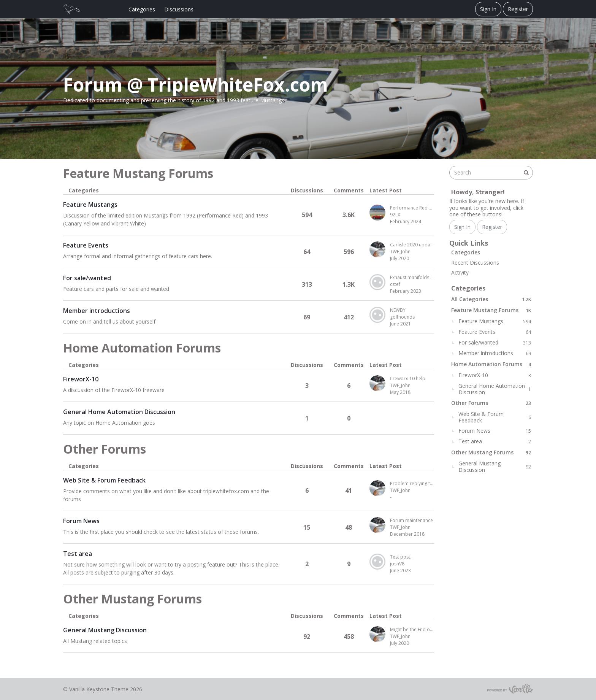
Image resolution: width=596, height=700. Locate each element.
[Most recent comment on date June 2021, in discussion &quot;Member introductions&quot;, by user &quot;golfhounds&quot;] (412, 324)
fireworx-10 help (408, 379)
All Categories (491, 299)
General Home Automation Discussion (119, 412)
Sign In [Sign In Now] (462, 227)
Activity (460, 272)
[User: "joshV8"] (377, 562)
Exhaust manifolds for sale (412, 277)
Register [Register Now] (492, 227)
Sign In (488, 9)
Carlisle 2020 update (412, 245)
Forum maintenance (411, 520)
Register (518, 9)
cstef (395, 284)
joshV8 (397, 564)
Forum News (81, 521)
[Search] (526, 173)
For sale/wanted (87, 278)
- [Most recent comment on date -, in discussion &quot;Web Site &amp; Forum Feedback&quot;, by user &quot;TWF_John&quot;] (391, 497)
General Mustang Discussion (105, 630)
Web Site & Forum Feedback (104, 480)
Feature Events (86, 245)
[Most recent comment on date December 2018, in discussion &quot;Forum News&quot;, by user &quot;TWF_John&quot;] (412, 534)
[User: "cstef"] (377, 282)
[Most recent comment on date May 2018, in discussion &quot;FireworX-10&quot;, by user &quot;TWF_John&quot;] (412, 392)
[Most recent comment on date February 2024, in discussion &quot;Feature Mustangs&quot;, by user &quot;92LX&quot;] (412, 222)
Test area (78, 554)
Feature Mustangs (90, 205)
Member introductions (97, 311)
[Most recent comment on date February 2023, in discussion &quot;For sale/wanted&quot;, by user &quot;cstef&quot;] (412, 291)
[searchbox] (491, 173)
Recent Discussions (475, 263)
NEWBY (398, 310)
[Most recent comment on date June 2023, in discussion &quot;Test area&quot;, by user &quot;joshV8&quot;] (412, 571)
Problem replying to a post (412, 483)
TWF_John (400, 252)
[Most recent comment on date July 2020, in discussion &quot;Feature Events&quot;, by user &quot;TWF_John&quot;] (412, 259)
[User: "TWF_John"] (377, 249)
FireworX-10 (81, 379)
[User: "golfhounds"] (377, 315)
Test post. (401, 557)
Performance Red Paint (412, 208)
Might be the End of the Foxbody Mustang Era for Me (412, 629)
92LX (395, 215)
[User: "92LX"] (377, 213)
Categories (142, 9)
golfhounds (402, 317)
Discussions (179, 9)
